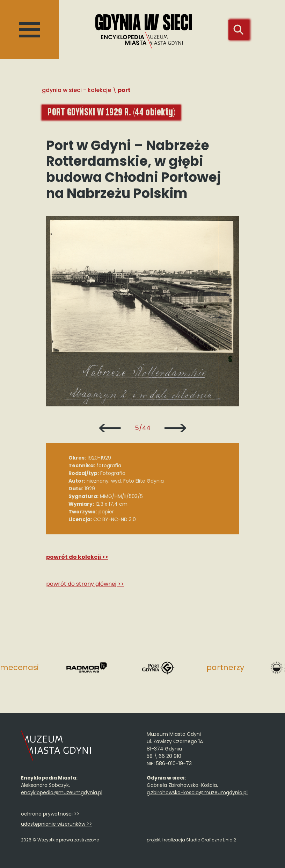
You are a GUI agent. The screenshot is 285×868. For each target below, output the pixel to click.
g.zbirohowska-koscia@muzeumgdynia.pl (197, 792)
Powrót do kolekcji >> (77, 557)
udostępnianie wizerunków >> (57, 824)
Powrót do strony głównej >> (85, 584)
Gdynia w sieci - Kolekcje (76, 90)
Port (124, 90)
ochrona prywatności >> (50, 814)
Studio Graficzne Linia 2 (211, 840)
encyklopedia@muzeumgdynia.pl (62, 792)
